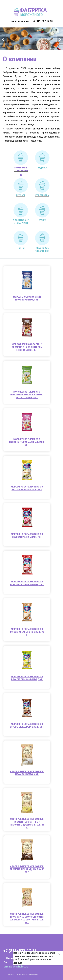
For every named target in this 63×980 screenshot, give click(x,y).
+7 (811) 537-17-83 (43, 21)
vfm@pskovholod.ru (16, 967)
